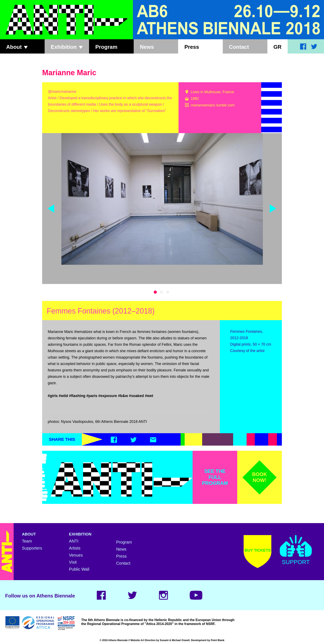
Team (27, 541)
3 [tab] (168, 292)
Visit (73, 562)
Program (106, 47)
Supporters (32, 548)
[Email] (153, 441)
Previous (51, 209)
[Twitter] (133, 441)
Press (192, 47)
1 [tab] (155, 292)
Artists (75, 548)
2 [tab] (161, 292)
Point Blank (218, 640)
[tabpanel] (162, 199)
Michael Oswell (181, 640)
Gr (277, 47)
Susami (164, 640)
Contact (239, 47)
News (147, 47)
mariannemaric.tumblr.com (213, 105)
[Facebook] (114, 441)
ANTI (74, 541)
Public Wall (79, 569)
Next (273, 209)
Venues (76, 555)
